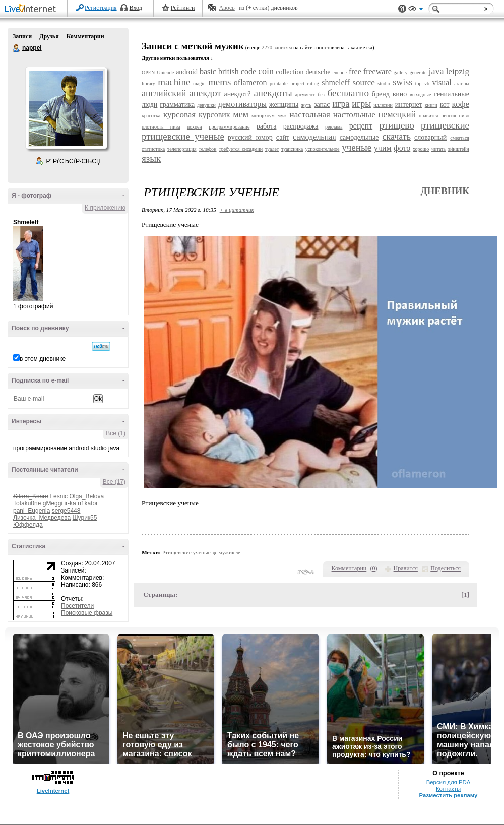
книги (431, 105)
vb (427, 83)
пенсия (449, 116)
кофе (461, 104)
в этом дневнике (43, 359)
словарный (430, 137)
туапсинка (292, 149)
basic (208, 71)
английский (164, 93)
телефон (207, 149)
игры (361, 104)
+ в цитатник (237, 210)
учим (383, 148)
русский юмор (250, 137)
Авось (227, 8)
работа (267, 126)
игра (341, 104)
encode (340, 72)
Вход (136, 8)
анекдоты (273, 93)
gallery (401, 72)
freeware (377, 71)
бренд (381, 94)
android (187, 72)
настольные (354, 115)
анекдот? (238, 94)
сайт (283, 137)
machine (174, 82)
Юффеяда (28, 525)
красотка (151, 116)
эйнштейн (459, 149)
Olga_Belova (86, 496)
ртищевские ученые (183, 136)
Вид (416, 10)
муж (282, 116)
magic (199, 83)
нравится (428, 116)
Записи (22, 36)
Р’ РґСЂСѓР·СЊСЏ (74, 161)
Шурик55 (85, 518)
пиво (464, 116)
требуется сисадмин (241, 149)
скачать (397, 137)
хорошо (421, 149)
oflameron (250, 82)
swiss (402, 82)
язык (151, 158)
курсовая (179, 115)
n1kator (88, 503)
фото (402, 148)
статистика (153, 149)
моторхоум (263, 116)
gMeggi (53, 503)
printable (279, 83)
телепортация (182, 149)
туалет (272, 149)
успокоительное (323, 149)
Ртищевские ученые (186, 552)
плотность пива (161, 127)
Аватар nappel (66, 108)
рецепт (361, 126)
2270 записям (277, 48)
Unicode (165, 72)
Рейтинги (183, 8)
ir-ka (70, 503)
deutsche (318, 72)
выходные (420, 94)
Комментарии (85, 36)
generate (418, 72)
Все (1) (116, 433)
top (419, 83)
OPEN (148, 72)
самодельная (314, 137)
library (148, 83)
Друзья (49, 36)
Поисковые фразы (87, 613)
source (363, 82)
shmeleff (336, 82)
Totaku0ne (27, 503)
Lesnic (59, 496)
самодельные (359, 137)
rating (313, 83)
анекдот (205, 93)
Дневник (445, 191)
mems (219, 82)
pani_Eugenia (31, 511)
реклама (334, 127)
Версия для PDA (449, 782)
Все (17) (114, 482)
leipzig (458, 71)
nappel (17, 48)
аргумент (305, 94)
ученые (357, 147)
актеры (462, 83)
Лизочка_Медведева (42, 518)
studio (384, 83)
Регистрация (101, 8)
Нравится (406, 568)
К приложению (105, 208)
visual (442, 82)
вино (400, 94)
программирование (229, 127)
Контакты (448, 789)
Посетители (77, 606)
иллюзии (383, 105)
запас (322, 105)
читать (438, 149)
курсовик (214, 115)
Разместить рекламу (449, 795)
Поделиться (446, 568)
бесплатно (348, 93)
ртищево (397, 125)
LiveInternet (32, 9)
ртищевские (445, 125)
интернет (409, 105)
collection (290, 72)
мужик (227, 552)
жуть (306, 105)
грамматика (177, 105)
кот (445, 105)
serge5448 (66, 511)
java (436, 71)
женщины (284, 105)
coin (266, 71)
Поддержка (402, 9)
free (355, 71)
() (374, 568)
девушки (206, 105)
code (248, 71)
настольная (310, 115)
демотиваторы (242, 104)
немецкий (397, 114)
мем (241, 114)
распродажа (301, 126)
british (229, 71)
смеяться (460, 138)
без (321, 94)
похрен (195, 127)
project (297, 83)
